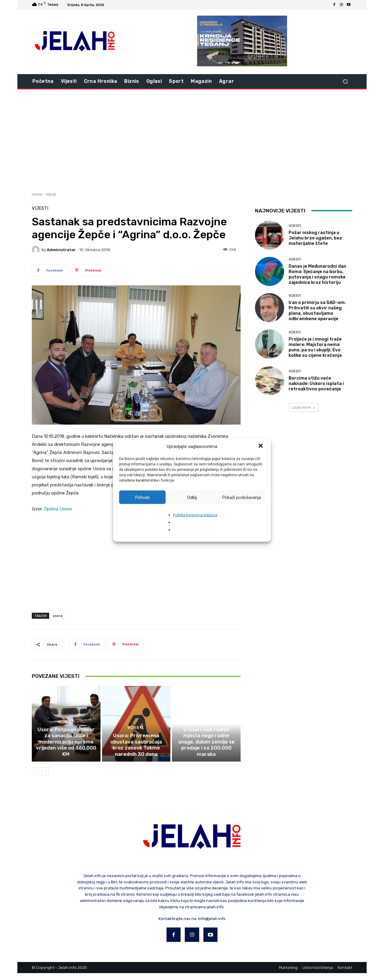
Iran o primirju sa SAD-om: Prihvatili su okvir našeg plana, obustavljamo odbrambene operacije (317, 311)
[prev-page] (36, 778)
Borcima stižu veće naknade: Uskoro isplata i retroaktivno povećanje (316, 383)
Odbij (192, 497)
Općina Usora (58, 509)
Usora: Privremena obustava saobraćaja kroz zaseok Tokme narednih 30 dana (136, 753)
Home (37, 194)
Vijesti (51, 194)
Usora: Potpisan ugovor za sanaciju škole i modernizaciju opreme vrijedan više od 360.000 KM (66, 753)
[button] (261, 446)
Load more (304, 407)
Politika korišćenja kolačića (195, 515)
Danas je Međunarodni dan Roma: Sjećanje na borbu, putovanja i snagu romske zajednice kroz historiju (317, 274)
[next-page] (45, 778)
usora (58, 616)
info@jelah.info (212, 925)
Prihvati (142, 497)
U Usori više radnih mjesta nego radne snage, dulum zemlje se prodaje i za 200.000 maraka (206, 753)
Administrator (61, 250)
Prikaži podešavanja (242, 497)
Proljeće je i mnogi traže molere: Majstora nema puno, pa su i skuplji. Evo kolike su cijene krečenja (315, 347)
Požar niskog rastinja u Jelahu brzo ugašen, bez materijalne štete (315, 238)
